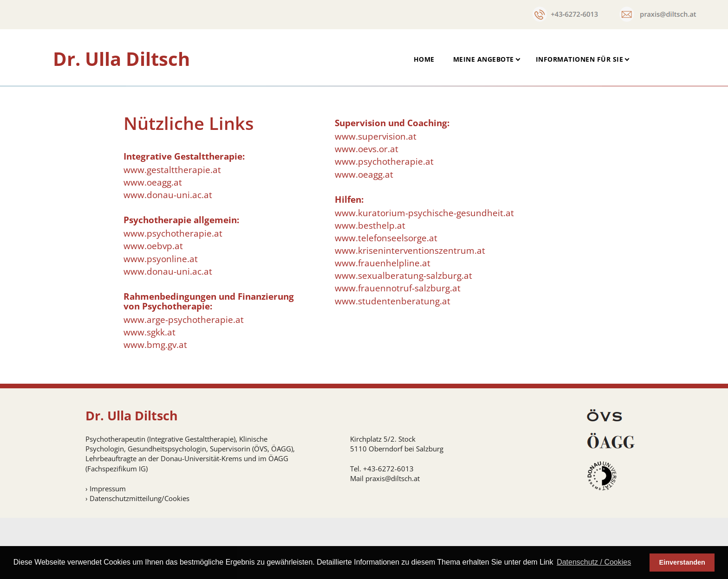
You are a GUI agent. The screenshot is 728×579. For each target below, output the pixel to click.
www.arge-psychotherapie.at (184, 381)
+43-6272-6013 (388, 530)
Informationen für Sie (580, 59)
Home (424, 59)
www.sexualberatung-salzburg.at (403, 337)
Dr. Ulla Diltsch (121, 59)
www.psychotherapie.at (173, 295)
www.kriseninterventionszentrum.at (410, 312)
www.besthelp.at (370, 287)
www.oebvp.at (153, 308)
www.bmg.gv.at (155, 406)
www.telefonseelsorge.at (386, 300)
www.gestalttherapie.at (172, 232)
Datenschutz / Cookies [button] (594, 562)
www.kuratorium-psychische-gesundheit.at (424, 274)
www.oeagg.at (153, 244)
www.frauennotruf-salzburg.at (398, 350)
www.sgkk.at (149, 394)
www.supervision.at (376, 198)
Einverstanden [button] (682, 562)
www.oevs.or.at (367, 211)
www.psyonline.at (161, 320)
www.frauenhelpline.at (383, 325)
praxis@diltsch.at (393, 540)
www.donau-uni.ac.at (168, 257)
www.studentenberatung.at (393, 362)
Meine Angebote (484, 59)
